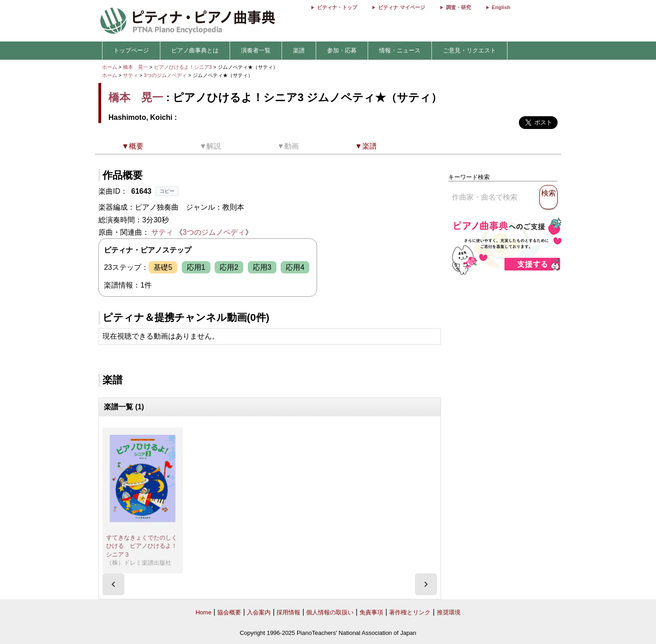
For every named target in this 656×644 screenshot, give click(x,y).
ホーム (110, 67)
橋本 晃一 (136, 67)
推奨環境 (449, 612)
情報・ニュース (400, 50)
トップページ (131, 50)
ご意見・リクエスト (469, 50)
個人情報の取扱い (330, 612)
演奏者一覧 (256, 50)
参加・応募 (342, 50)
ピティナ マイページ (401, 7)
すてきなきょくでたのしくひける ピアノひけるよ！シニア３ (142, 546)
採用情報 (288, 612)
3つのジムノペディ (166, 75)
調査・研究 (459, 7)
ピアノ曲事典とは (195, 50)
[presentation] (113, 584)
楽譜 (299, 50)
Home (203, 612)
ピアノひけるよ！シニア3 (184, 67)
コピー (167, 191)
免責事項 (371, 612)
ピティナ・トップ (337, 7)
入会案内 (259, 612)
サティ (131, 75)
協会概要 (229, 612)
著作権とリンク (410, 612)
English (501, 7)
